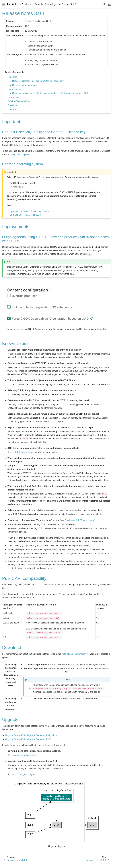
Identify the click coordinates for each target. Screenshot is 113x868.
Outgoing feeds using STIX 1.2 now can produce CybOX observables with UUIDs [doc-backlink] (55, 239)
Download (13, 105)
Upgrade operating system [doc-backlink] (23, 164)
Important (12, 77)
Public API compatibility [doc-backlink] (24, 578)
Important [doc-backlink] (11, 122)
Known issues (14, 97)
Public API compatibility (19, 101)
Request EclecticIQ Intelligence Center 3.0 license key (38, 81)
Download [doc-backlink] (12, 647)
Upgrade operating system (25, 85)
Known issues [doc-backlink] (15, 343)
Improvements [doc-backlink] (16, 227)
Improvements (15, 89)
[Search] (104, 4)
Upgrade (12, 109)
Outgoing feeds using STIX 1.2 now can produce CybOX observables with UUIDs (51, 93)
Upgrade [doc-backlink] (10, 719)
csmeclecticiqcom (20, 155)
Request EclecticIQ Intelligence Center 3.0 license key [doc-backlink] (44, 132)
